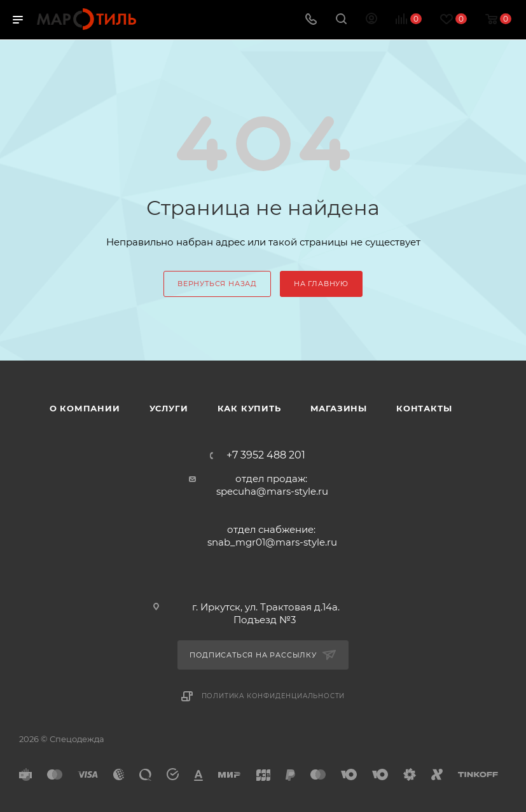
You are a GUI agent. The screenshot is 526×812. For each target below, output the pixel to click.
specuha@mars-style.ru (272, 491)
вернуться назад (217, 284)
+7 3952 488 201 (266, 455)
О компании (85, 408)
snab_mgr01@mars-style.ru (272, 542)
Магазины (339, 408)
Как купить (249, 408)
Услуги (169, 408)
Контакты (424, 408)
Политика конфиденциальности (273, 696)
